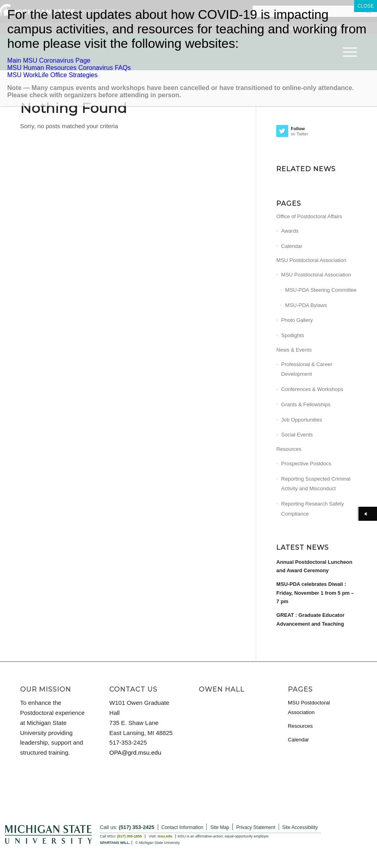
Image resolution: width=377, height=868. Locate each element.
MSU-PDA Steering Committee (321, 290)
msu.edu (165, 836)
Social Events (297, 435)
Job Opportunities (302, 420)
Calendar (292, 246)
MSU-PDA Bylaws (306, 305)
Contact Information (182, 827)
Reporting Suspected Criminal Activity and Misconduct (316, 484)
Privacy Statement (256, 827)
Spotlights (292, 335)
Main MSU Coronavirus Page (49, 60)
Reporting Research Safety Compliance (312, 509)
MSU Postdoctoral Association (311, 260)
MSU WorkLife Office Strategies (52, 75)
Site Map (220, 827)
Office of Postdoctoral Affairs (309, 216)
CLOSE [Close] (366, 6)
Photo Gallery (297, 320)
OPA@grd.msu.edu (135, 752)
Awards (290, 231)
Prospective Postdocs (306, 464)
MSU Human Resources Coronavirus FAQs (69, 68)
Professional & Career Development (307, 369)
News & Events (294, 350)
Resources (289, 449)
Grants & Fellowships (306, 404)
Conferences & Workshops (312, 389)
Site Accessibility (300, 827)
